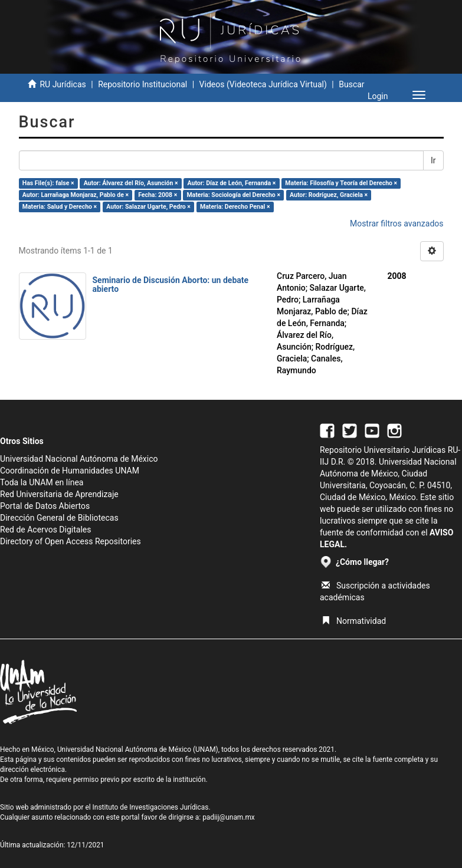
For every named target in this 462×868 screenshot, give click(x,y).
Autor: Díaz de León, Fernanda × (232, 183)
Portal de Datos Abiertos (45, 506)
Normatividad (354, 621)
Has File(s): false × (48, 183)
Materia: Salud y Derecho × (60, 207)
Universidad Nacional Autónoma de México (79, 459)
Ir (433, 160)
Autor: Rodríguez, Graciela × (329, 195)
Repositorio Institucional (142, 84)
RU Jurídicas (63, 84)
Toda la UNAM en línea (42, 482)
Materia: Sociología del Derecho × (233, 195)
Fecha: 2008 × (158, 195)
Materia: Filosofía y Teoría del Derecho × (341, 183)
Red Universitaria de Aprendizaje (59, 494)
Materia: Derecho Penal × (235, 207)
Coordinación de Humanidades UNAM (70, 471)
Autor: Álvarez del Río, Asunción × (131, 183)
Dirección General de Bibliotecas (59, 518)
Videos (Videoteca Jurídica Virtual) (263, 84)
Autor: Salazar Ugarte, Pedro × (148, 207)
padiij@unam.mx (229, 817)
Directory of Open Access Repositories (71, 541)
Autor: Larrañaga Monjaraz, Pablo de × (76, 195)
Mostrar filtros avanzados (397, 223)
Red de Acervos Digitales (45, 530)
